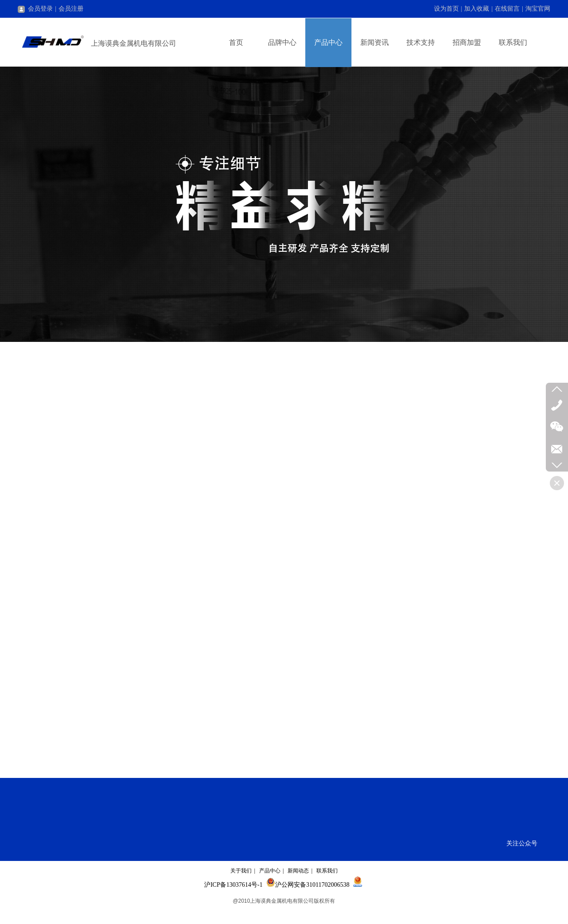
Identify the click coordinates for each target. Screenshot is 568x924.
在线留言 (507, 9)
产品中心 (270, 871)
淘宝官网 (538, 9)
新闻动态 (298, 871)
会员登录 (35, 9)
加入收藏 (477, 9)
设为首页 (446, 9)
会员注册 (71, 9)
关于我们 (241, 871)
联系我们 (327, 871)
